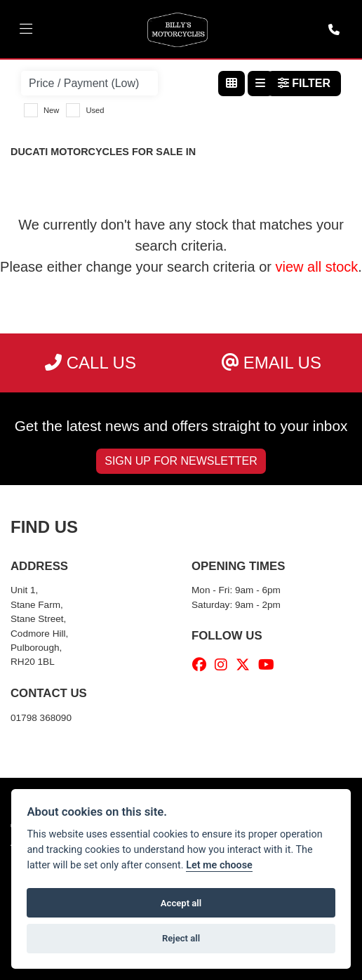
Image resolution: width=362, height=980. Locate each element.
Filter (304, 83)
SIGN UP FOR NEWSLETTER (181, 461)
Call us (90, 363)
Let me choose (219, 865)
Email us (271, 363)
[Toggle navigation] (26, 29)
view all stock (317, 267)
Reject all (181, 938)
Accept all (181, 903)
